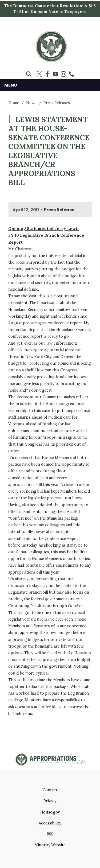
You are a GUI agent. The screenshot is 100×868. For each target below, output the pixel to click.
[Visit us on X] (41, 74)
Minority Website (50, 845)
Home (14, 103)
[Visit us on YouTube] (57, 74)
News (31, 103)
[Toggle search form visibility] (29, 74)
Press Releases (57, 103)
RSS (50, 834)
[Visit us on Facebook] (49, 74)
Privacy (50, 801)
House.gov (50, 812)
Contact (50, 790)
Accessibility (50, 823)
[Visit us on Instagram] (65, 74)
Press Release (59, 210)
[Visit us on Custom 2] (73, 74)
